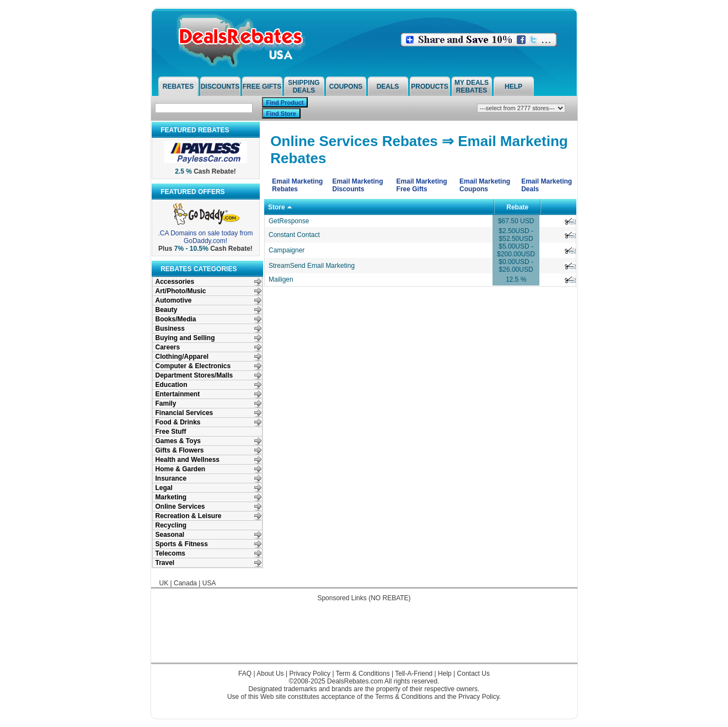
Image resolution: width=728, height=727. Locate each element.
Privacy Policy (310, 674)
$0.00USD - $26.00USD (516, 266)
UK (164, 583)
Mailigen (281, 279)
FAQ (245, 674)
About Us (270, 674)
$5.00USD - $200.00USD (516, 250)
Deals (388, 87)
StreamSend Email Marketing (312, 266)
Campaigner (287, 250)
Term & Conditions (363, 674)
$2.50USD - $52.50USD (516, 235)
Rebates (178, 87)
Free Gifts (262, 87)
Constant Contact (294, 235)
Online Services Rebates (354, 141)
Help (513, 87)
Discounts (220, 87)
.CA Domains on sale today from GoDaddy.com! (205, 237)
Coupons (346, 87)
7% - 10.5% (191, 249)
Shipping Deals (304, 87)
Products (429, 87)
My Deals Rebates (472, 87)
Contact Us (473, 674)
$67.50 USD (516, 221)
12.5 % (516, 279)
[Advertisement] (364, 638)
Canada (185, 583)
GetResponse (289, 221)
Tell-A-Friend (414, 674)
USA (209, 583)
